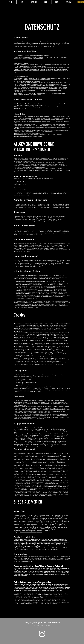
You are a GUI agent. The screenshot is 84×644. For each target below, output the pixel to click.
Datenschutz (44, 626)
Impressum (36, 626)
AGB (49, 626)
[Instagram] (42, 634)
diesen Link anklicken (43, 493)
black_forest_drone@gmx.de (21, 189)
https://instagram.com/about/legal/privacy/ (31, 532)
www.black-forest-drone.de (52, 623)
